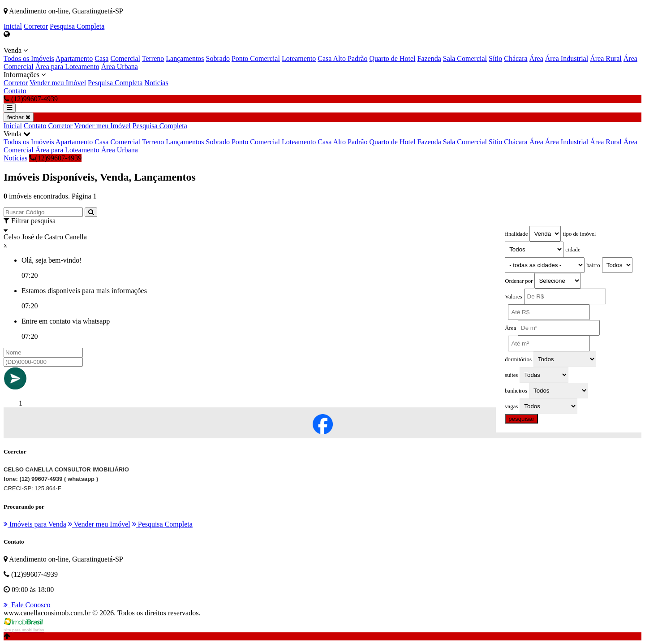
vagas (511, 406)
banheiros (516, 391)
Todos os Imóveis (29, 58)
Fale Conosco (27, 605)
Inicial (13, 26)
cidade (573, 250)
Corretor (36, 26)
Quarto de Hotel (392, 58)
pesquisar (521, 419)
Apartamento (74, 58)
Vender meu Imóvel (58, 83)
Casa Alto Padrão (342, 58)
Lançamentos (185, 58)
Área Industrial (567, 58)
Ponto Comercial (256, 58)
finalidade (516, 234)
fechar (19, 117)
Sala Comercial (465, 58)
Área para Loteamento (67, 67)
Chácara (516, 58)
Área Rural (606, 58)
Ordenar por (519, 281)
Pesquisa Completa (77, 26)
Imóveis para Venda (35, 524)
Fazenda (429, 58)
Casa (101, 58)
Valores (513, 297)
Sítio (495, 58)
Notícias (156, 83)
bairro (593, 265)
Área (536, 58)
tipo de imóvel (579, 234)
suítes (511, 375)
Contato (15, 91)
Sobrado (218, 58)
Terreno (153, 58)
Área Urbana (120, 67)
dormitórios (518, 359)
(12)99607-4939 (55, 158)
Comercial (125, 58)
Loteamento (299, 58)
